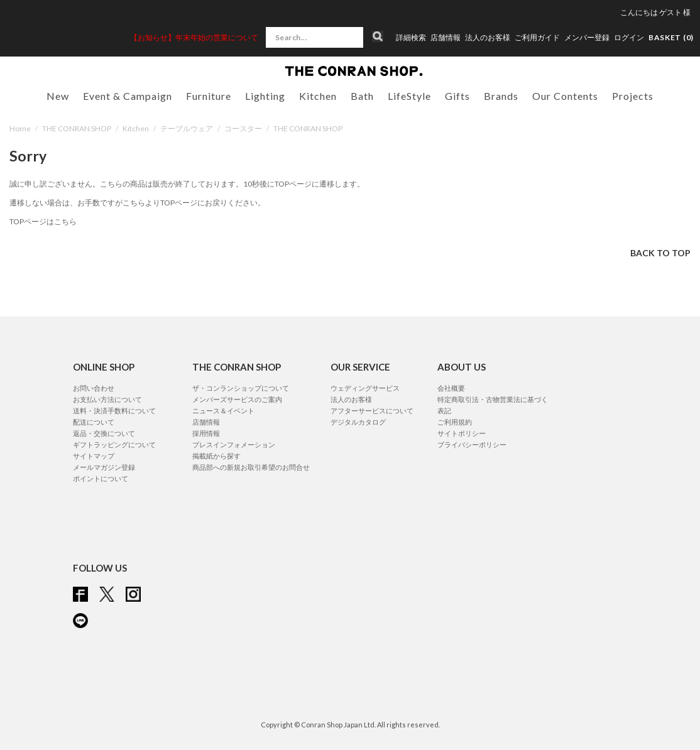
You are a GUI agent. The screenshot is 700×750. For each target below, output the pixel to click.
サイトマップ (94, 456)
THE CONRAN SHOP (77, 128)
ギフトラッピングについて (114, 444)
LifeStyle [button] (409, 96)
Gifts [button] (457, 96)
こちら (134, 203)
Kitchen (136, 128)
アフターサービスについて (372, 410)
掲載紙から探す (216, 456)
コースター (243, 128)
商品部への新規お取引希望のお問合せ (251, 467)
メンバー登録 (587, 38)
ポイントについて (101, 478)
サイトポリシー (462, 433)
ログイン (629, 37)
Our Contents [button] (565, 96)
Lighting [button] (265, 96)
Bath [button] (362, 96)
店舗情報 (446, 38)
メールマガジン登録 (104, 467)
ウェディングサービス (365, 388)
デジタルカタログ (358, 422)
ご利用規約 (455, 422)
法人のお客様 (488, 38)
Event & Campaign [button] (128, 96)
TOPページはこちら (43, 221)
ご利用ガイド (537, 38)
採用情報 (206, 433)
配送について (94, 422)
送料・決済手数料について (114, 410)
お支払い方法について (107, 399)
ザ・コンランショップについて (241, 388)
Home (20, 128)
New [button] (58, 96)
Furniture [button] (209, 96)
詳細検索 (411, 38)
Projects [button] (633, 96)
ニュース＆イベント (223, 410)
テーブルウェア (187, 128)
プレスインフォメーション (234, 444)
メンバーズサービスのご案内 (237, 399)
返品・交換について (104, 433)
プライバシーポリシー (472, 444)
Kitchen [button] (318, 96)
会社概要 (451, 388)
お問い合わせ (94, 388)
